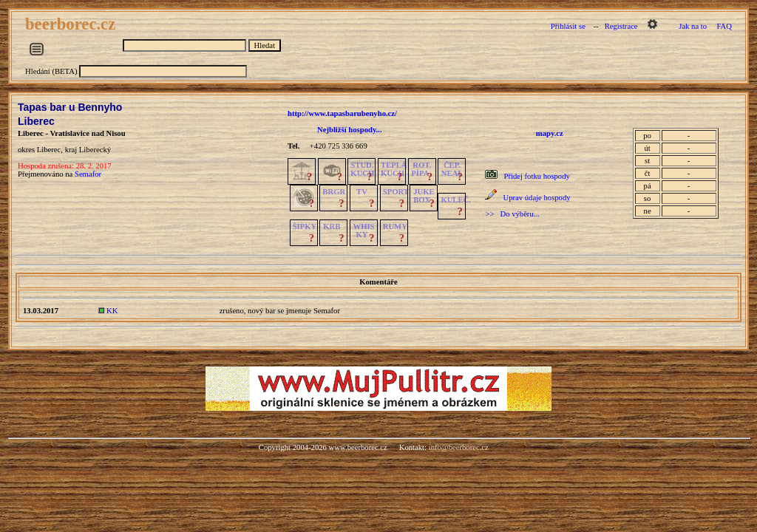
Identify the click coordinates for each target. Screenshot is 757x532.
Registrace (621, 26)
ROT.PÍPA (421, 169)
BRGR (334, 192)
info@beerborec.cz (459, 447)
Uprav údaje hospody (536, 198)
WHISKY (364, 231)
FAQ (724, 26)
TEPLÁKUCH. (394, 169)
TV (362, 192)
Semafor (88, 174)
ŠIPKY (305, 226)
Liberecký (95, 150)
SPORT (396, 192)
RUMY (395, 226)
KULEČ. (456, 200)
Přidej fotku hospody (536, 176)
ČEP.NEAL (452, 169)
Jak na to (693, 26)
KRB (332, 226)
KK (112, 311)
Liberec (36, 121)
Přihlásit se (568, 26)
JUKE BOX (424, 196)
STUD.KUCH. (363, 169)
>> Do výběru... (512, 214)
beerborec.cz (72, 24)
